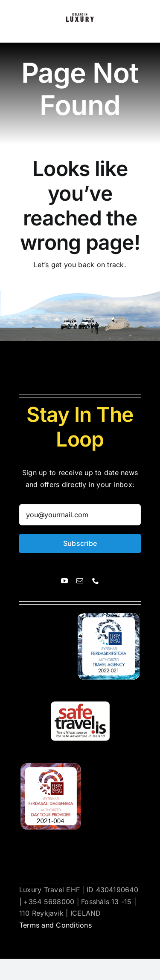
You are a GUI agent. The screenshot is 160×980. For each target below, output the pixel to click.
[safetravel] (80, 692)
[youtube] (64, 581)
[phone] (96, 581)
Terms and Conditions (55, 925)
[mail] (80, 581)
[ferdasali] (109, 617)
